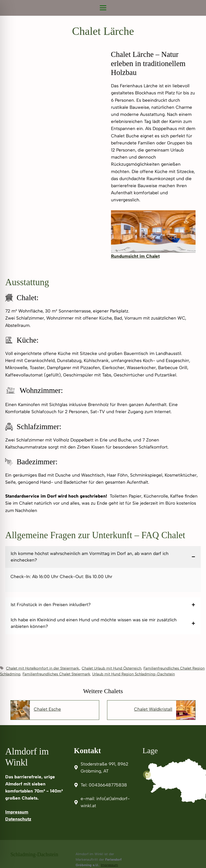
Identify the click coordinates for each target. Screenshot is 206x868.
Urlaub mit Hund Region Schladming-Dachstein (133, 674)
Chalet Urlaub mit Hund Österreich (112, 668)
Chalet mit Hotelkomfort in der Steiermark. (43, 668)
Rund (116, 256)
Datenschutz (18, 819)
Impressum (17, 812)
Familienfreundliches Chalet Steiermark (56, 674)
